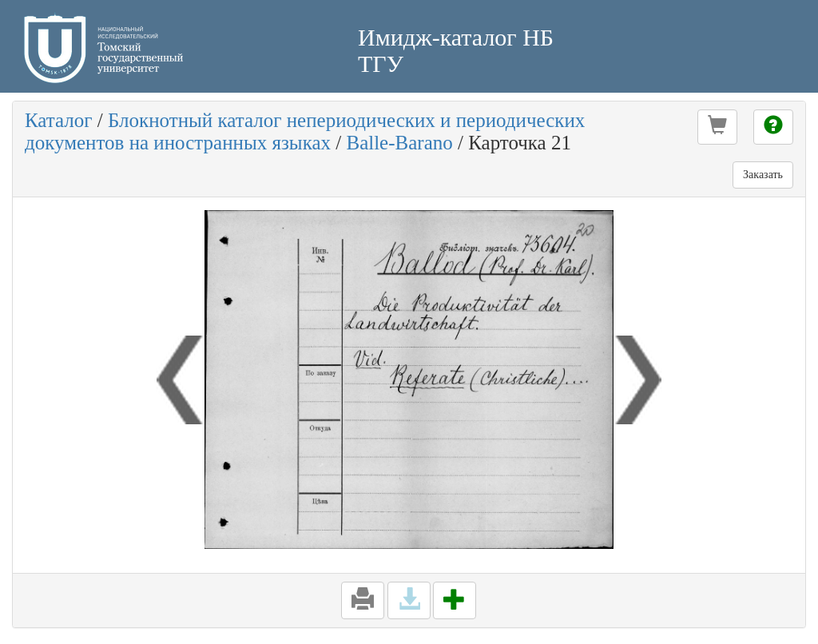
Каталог (59, 120)
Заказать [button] (763, 175)
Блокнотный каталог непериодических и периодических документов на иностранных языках (305, 131)
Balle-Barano (399, 143)
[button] (717, 127)
